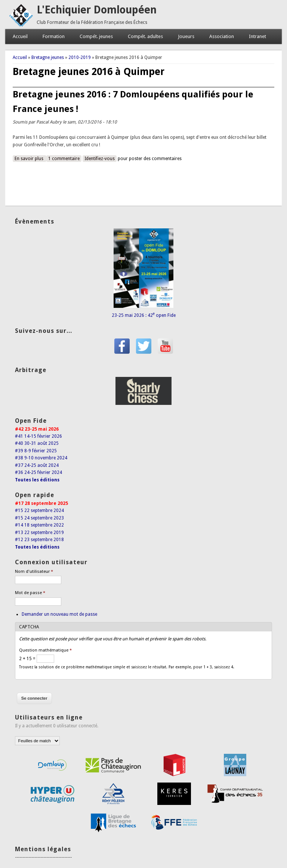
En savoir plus (30, 158)
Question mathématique (45, 650)
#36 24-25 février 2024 (38, 472)
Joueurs (186, 36)
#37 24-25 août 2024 (37, 465)
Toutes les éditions (37, 480)
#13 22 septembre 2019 (39, 533)
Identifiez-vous (100, 159)
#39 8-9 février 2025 (36, 451)
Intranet (257, 36)
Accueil (20, 36)
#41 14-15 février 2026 (38, 436)
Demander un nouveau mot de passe (59, 614)
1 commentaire (64, 159)
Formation (54, 36)
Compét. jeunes (96, 36)
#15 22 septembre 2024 (39, 511)
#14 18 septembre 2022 (39, 525)
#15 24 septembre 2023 (39, 518)
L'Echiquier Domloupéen (97, 10)
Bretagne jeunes (48, 57)
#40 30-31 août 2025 (37, 443)
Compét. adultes (145, 36)
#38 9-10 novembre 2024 (41, 458)
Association (222, 36)
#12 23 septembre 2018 (39, 540)
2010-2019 (80, 57)
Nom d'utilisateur (34, 572)
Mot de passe (30, 593)
